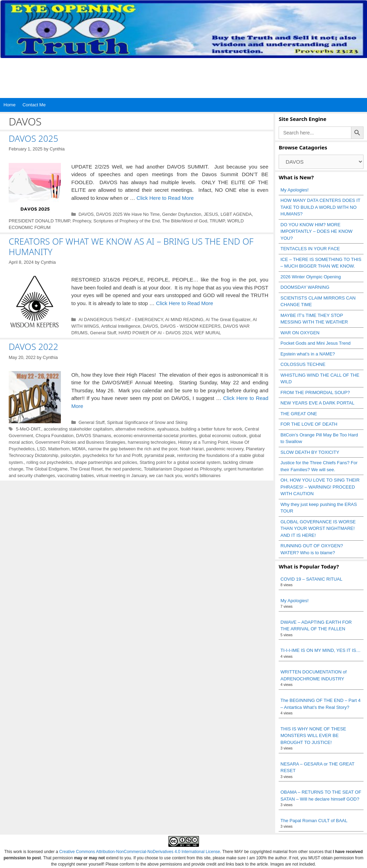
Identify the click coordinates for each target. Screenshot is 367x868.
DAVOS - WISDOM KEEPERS (190, 326)
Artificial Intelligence (121, 326)
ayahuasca (168, 429)
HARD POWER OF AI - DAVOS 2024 (155, 333)
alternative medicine (135, 429)
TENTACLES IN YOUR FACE (310, 249)
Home (10, 105)
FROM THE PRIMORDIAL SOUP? (315, 392)
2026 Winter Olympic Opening (310, 277)
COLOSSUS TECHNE (303, 364)
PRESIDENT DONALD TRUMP (39, 221)
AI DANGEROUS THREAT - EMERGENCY (121, 320)
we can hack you (166, 476)
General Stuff (103, 333)
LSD (42, 449)
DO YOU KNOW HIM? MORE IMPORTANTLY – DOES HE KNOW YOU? (316, 231)
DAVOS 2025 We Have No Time (128, 214)
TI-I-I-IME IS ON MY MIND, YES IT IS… (320, 650)
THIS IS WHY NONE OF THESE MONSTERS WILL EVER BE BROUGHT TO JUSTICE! (313, 736)
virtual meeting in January (121, 476)
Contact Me (34, 105)
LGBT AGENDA (236, 214)
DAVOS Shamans (94, 436)
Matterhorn (59, 449)
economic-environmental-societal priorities (155, 436)
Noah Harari (192, 449)
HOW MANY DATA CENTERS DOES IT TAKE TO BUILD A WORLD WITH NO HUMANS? (320, 207)
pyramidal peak (160, 455)
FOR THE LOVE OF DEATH (309, 424)
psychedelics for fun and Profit (113, 455)
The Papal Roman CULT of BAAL (314, 821)
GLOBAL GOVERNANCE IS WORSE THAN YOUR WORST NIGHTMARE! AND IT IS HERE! (318, 529)
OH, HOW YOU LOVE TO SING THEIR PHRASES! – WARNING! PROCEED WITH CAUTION (320, 487)
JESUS (211, 214)
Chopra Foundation (54, 436)
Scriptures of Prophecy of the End (127, 221)
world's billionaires (203, 476)
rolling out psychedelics (49, 462)
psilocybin (71, 455)
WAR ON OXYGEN (300, 333)
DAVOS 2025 (33, 138)
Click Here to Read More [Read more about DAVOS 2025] (165, 198)
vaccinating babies (76, 476)
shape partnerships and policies (106, 462)
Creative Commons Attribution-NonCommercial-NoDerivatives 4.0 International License (139, 852)
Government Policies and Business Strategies (81, 442)
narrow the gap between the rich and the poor (133, 449)
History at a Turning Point (203, 442)
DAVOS (86, 214)
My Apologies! (294, 190)
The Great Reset (86, 469)
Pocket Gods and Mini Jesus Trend (316, 343)
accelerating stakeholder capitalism (78, 429)
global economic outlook (223, 436)
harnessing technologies (152, 442)
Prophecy (82, 221)
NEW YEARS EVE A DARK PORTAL (317, 403)
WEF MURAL (208, 333)
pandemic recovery (225, 449)
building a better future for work (212, 429)
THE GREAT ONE (299, 414)
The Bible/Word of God (185, 221)
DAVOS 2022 (33, 346)
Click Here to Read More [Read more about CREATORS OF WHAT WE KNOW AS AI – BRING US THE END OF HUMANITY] (184, 303)
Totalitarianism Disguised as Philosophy (182, 469)
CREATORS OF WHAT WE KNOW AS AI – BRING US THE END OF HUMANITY (131, 246)
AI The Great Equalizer (228, 320)
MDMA (79, 449)
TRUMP (217, 221)
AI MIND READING (184, 320)
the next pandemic (123, 469)
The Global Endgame (47, 469)
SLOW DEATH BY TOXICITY (310, 452)
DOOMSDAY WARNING (305, 287)
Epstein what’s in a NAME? (308, 354)
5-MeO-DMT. (29, 429)
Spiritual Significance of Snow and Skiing (147, 422)
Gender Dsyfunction (182, 214)
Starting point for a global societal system (180, 462)
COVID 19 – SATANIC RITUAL (311, 579)
